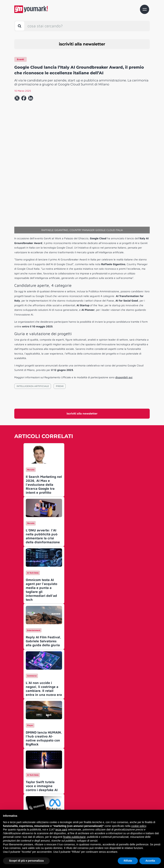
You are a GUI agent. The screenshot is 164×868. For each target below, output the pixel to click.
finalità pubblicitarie (74, 837)
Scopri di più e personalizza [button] (26, 861)
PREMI (60, 333)
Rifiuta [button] (128, 861)
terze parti (61, 830)
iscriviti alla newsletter (82, 44)
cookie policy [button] (139, 826)
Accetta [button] (150, 861)
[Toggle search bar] (20, 26)
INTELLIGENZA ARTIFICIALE (33, 333)
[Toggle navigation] (145, 9)
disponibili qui (124, 324)
